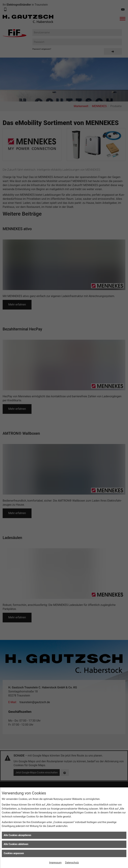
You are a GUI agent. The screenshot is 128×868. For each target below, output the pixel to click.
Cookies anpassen (14, 853)
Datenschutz (72, 863)
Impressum (55, 863)
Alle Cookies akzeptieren (17, 835)
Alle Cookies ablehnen (16, 844)
